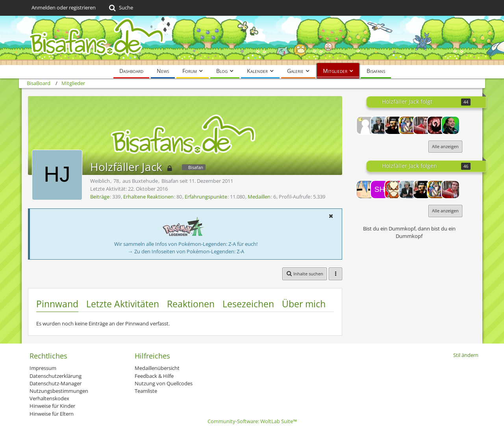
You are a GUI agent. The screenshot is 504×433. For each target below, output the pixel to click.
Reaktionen (191, 304)
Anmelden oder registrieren (64, 7)
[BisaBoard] (252, 40)
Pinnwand (57, 304)
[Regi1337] (394, 190)
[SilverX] (422, 125)
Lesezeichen (248, 304)
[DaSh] (394, 125)
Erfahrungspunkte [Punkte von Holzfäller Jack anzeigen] (206, 197)
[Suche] (120, 8)
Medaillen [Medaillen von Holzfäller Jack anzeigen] (259, 197)
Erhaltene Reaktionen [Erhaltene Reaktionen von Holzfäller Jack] (148, 197)
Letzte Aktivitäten (123, 304)
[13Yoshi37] (365, 125)
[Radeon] (450, 125)
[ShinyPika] (380, 190)
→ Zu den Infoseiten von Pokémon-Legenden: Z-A (186, 251)
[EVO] (436, 125)
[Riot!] (365, 190)
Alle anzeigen (445, 146)
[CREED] (408, 125)
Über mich (304, 304)
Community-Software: (252, 421)
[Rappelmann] (380, 125)
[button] (331, 216)
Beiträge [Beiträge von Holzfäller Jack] (100, 197)
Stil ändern (466, 355)
